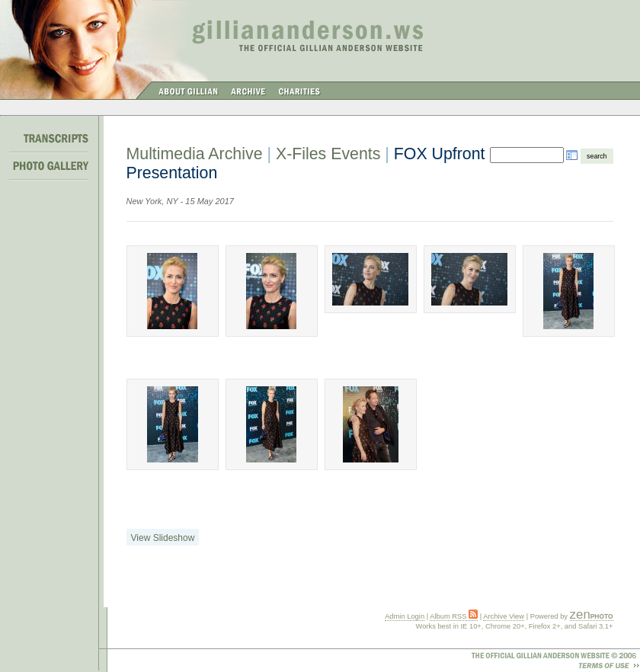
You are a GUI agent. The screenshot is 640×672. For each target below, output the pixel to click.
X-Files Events (328, 154)
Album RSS (454, 616)
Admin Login (405, 616)
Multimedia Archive (195, 154)
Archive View (504, 616)
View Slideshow (163, 538)
